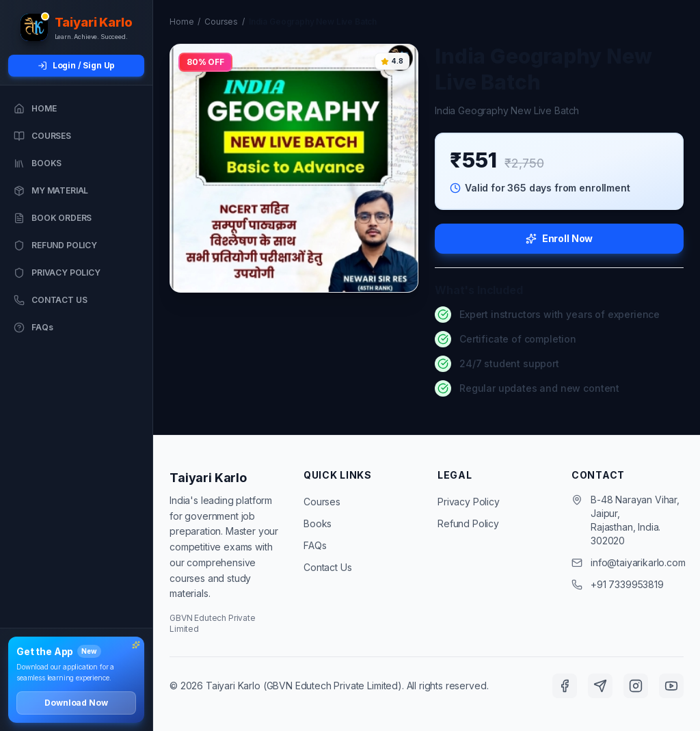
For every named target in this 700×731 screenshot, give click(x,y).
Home (181, 22)
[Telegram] (600, 686)
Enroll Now (559, 238)
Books (318, 523)
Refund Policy (468, 523)
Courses (221, 22)
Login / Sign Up (77, 65)
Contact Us (327, 567)
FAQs (315, 545)
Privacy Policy (469, 502)
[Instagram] (636, 686)
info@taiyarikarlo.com (638, 562)
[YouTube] (671, 686)
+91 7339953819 (627, 584)
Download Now (76, 703)
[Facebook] (565, 686)
